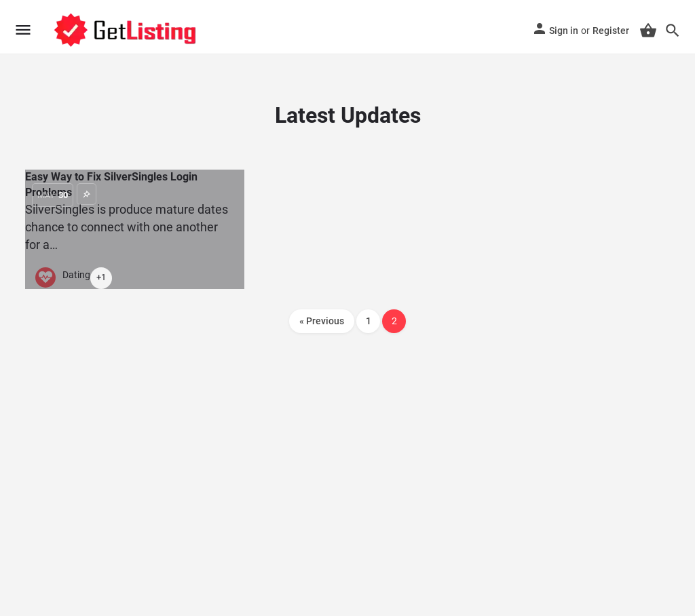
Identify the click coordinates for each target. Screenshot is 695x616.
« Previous (322, 321)
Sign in (564, 31)
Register (611, 31)
